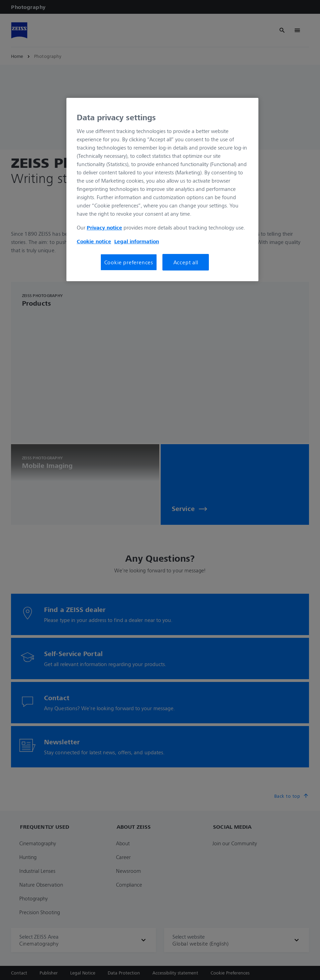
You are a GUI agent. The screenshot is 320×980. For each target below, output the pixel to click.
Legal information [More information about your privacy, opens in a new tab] (137, 241)
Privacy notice (104, 227)
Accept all (186, 262)
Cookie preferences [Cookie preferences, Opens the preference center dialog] (129, 262)
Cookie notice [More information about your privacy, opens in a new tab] (94, 241)
